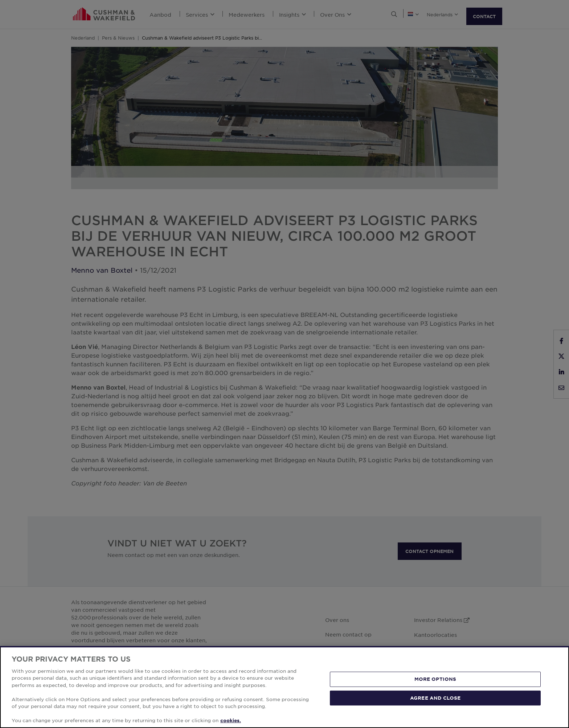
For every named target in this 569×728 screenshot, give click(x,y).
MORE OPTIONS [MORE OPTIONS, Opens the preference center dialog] (435, 679)
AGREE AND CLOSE (435, 698)
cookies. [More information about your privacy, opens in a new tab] (231, 720)
